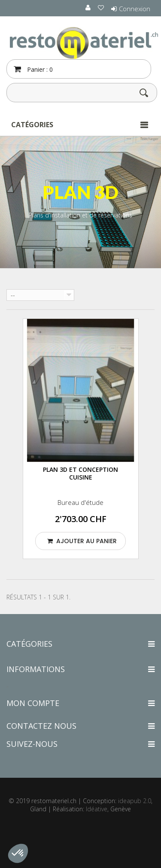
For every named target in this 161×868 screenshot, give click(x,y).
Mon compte (33, 703)
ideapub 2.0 (135, 801)
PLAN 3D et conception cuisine (80, 473)
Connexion (135, 9)
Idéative (97, 809)
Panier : (39, 69)
